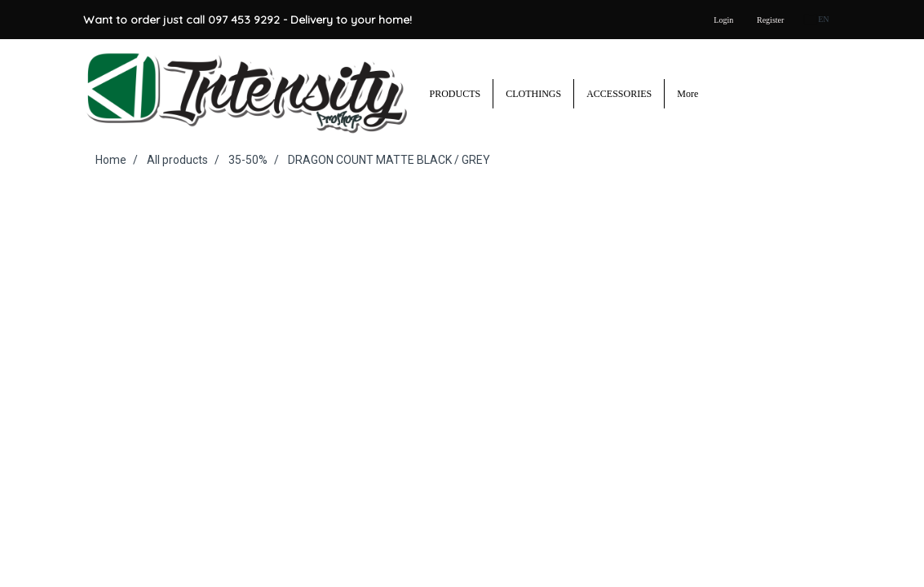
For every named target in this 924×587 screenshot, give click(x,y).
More (687, 94)
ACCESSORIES (619, 94)
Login (723, 20)
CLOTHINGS (533, 94)
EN (817, 19)
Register (770, 20)
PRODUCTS (455, 94)
